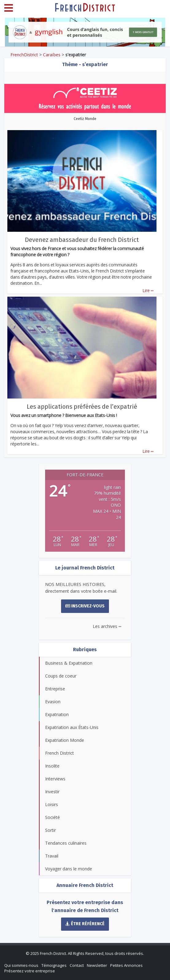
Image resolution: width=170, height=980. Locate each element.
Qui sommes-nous (21, 965)
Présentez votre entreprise (30, 971)
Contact (77, 965)
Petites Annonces (126, 965)
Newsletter (97, 965)
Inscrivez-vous (85, 606)
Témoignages (54, 965)
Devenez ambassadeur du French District (82, 240)
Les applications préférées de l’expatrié (82, 407)
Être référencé (85, 924)
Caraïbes (52, 55)
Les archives (107, 626)
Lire (148, 290)
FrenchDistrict (24, 55)
